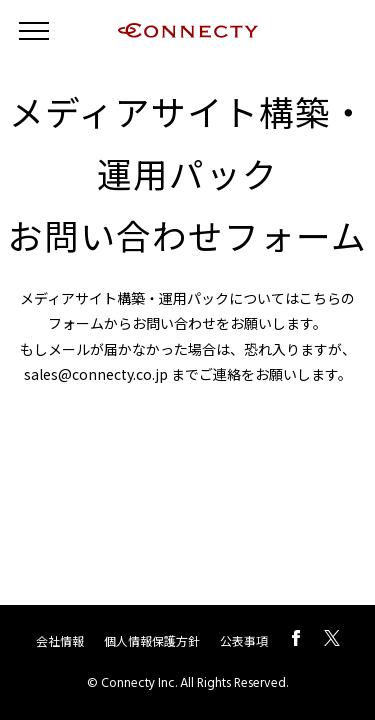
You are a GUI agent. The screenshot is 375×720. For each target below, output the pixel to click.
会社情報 (60, 640)
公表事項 (244, 640)
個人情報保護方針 (152, 640)
